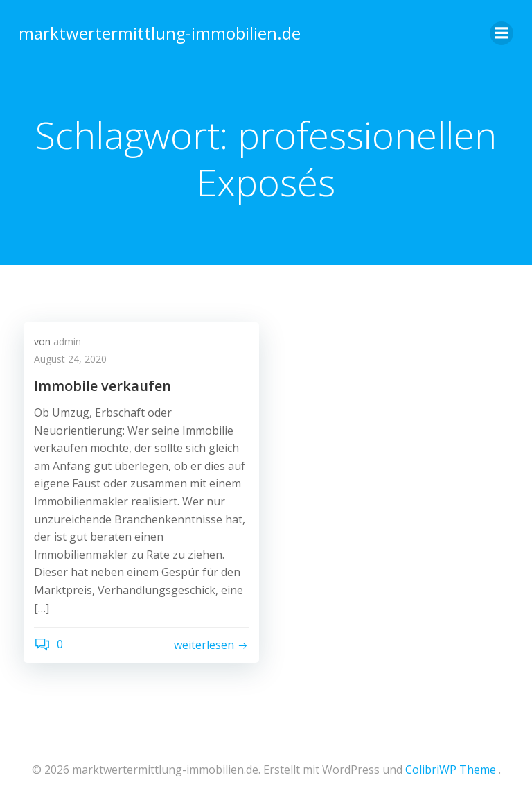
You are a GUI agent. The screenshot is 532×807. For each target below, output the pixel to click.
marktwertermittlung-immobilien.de (158, 31)
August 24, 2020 (70, 361)
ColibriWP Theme (451, 770)
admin (67, 343)
